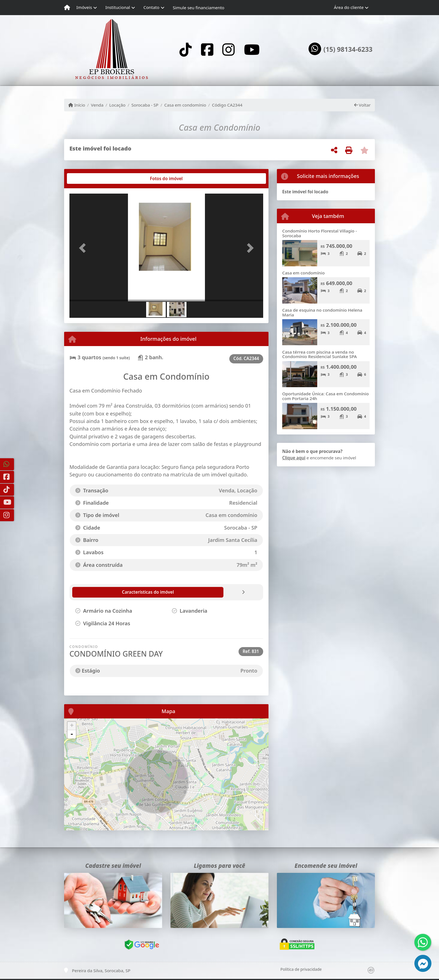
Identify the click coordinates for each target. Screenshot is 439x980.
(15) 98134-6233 (348, 50)
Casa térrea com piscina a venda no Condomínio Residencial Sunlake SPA (319, 354)
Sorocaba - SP (145, 105)
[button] (84, 248)
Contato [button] (151, 7)
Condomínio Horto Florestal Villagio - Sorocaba (320, 233)
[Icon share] (186, 49)
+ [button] (72, 726)
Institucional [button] (118, 7)
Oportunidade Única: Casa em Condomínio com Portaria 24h (325, 396)
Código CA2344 (227, 105)
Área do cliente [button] (349, 7)
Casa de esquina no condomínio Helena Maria (322, 312)
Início (77, 105)
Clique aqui (294, 458)
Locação (117, 105)
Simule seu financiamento (199, 8)
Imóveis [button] (84, 7)
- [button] (72, 734)
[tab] (87, 178)
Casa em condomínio (185, 105)
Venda (97, 105)
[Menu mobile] (67, 8)
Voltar (362, 105)
